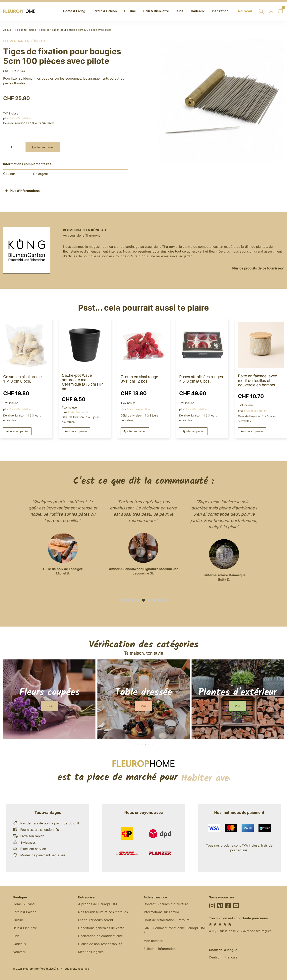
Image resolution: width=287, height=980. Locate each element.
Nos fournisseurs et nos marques (103, 912)
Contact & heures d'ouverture (166, 904)
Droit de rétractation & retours (166, 920)
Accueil (8, 30)
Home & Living (24, 904)
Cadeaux (19, 944)
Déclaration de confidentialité (100, 936)
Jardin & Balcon (25, 912)
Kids (16, 936)
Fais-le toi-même (26, 30)
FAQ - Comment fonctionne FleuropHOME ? (175, 931)
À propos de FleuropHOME (98, 904)
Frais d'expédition (21, 118)
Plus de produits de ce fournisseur (258, 268)
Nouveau (19, 952)
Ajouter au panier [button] (17, 431)
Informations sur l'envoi (161, 912)
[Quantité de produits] (13, 147)
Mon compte (153, 941)
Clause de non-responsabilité (100, 944)
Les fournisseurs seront (96, 920)
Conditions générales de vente (101, 928)
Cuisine (18, 920)
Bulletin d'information (160, 949)
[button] (122, 600)
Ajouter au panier (43, 147)
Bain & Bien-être (25, 928)
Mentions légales (91, 952)
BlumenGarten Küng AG (24, 41)
